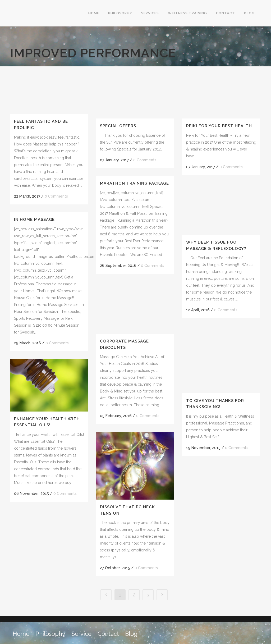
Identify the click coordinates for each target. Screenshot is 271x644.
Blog (131, 634)
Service (81, 634)
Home (21, 634)
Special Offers (118, 126)
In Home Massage (34, 220)
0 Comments (56, 196)
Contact (108, 634)
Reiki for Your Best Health (219, 126)
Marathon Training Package (134, 183)
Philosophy (50, 634)
